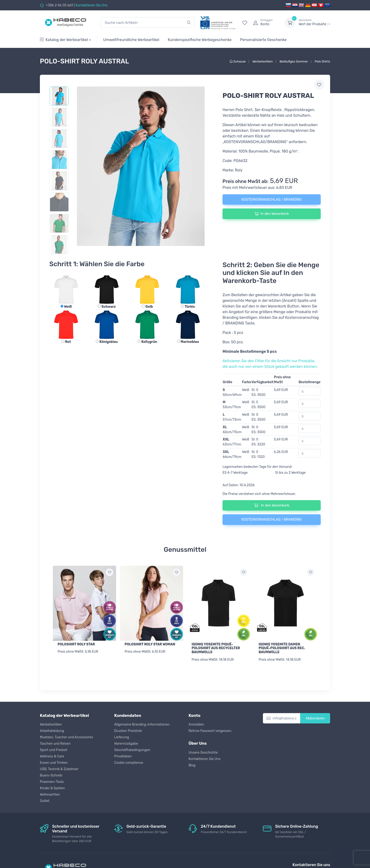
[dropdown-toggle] (290, 23)
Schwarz (107, 307)
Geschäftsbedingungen (132, 750)
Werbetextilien (51, 725)
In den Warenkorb (272, 214)
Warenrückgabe (126, 744)
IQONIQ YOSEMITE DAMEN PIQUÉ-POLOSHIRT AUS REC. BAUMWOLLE (282, 648)
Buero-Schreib (51, 775)
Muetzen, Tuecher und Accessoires (66, 737)
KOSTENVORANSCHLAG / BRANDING (272, 199)
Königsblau (107, 342)
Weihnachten (50, 795)
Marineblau (188, 342)
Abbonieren (315, 718)
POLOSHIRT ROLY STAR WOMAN (150, 644)
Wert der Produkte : (314, 22)
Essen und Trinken (54, 763)
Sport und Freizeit (54, 750)
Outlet (45, 801)
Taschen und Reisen (55, 744)
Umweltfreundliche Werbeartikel (131, 40)
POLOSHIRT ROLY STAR (76, 644)
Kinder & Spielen (52, 788)
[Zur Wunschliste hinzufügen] (109, 572)
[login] (265, 23)
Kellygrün (147, 342)
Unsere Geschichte (203, 753)
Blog (192, 765)
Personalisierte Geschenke (263, 40)
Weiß (66, 307)
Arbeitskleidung (52, 731)
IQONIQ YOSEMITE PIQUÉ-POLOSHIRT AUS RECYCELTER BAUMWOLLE (216, 648)
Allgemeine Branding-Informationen (142, 725)
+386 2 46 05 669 (59, 5)
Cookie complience (129, 763)
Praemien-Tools (52, 782)
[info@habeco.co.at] (282, 718)
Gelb (147, 307)
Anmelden (196, 725)
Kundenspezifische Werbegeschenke (200, 40)
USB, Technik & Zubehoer (59, 769)
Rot (66, 342)
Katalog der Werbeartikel (64, 40)
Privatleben (123, 756)
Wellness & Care (52, 756)
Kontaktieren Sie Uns (91, 5)
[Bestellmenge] (309, 392)
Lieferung (122, 737)
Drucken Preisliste (128, 731)
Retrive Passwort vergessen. (210, 731)
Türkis (188, 307)
